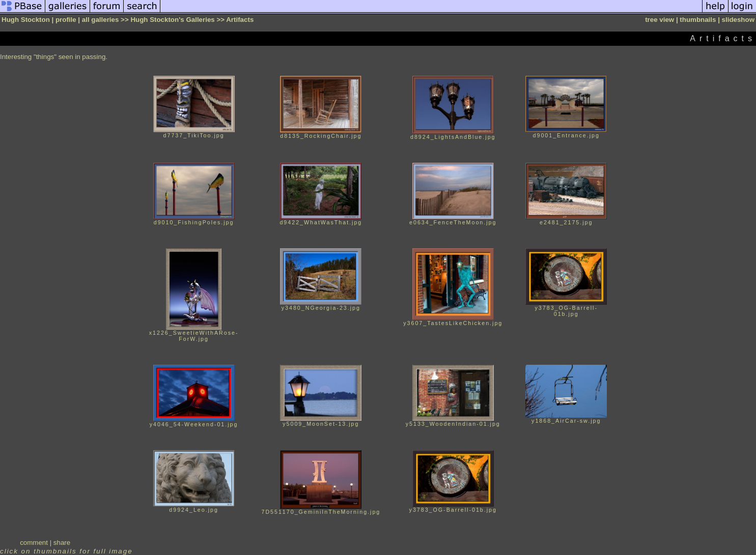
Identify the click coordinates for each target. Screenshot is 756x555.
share (62, 543)
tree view (660, 20)
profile (66, 20)
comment (34, 543)
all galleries (101, 20)
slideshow (738, 20)
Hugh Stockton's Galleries (172, 20)
